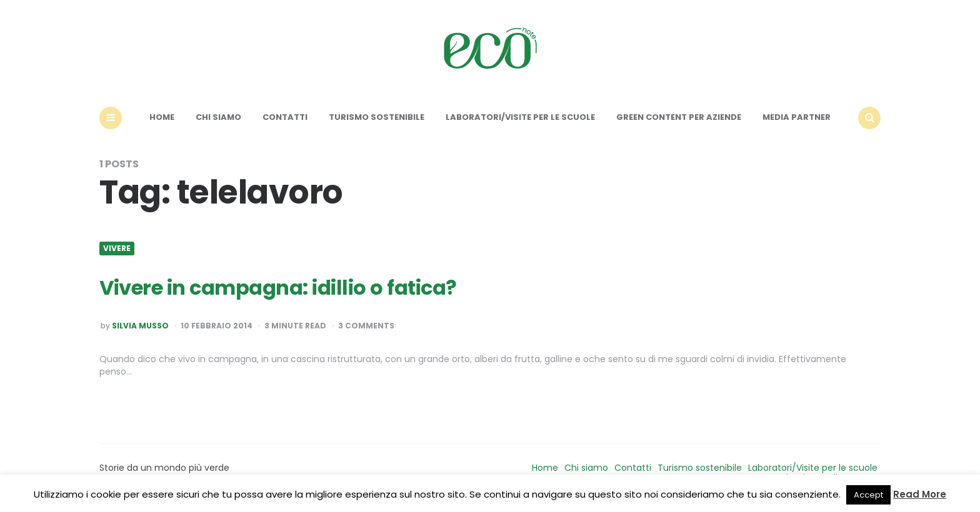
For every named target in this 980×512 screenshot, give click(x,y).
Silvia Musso (140, 326)
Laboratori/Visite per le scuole (520, 117)
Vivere (117, 249)
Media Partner (797, 117)
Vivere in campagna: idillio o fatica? (278, 288)
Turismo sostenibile (377, 117)
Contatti (285, 117)
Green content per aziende (679, 117)
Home (162, 117)
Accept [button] (868, 495)
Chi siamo (218, 117)
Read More (920, 494)
